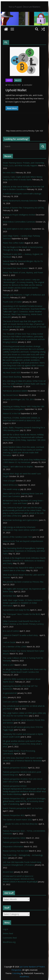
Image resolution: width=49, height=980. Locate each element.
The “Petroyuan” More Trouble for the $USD (22, 614)
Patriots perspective (11, 842)
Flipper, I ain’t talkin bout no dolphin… (19, 467)
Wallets (18, 80)
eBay (5, 697)
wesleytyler (28, 85)
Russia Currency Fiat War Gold (16, 851)
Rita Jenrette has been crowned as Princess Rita (23, 582)
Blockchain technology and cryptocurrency (21, 520)
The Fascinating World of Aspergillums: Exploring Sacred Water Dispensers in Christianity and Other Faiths (24, 551)
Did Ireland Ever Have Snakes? (16, 268)
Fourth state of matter (12, 302)
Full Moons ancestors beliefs (15, 391)
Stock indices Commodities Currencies (19, 222)
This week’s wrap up (11, 489)
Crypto (9, 80)
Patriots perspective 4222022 (15, 768)
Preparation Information (13, 847)
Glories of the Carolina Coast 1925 (17, 537)
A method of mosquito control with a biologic (22, 194)
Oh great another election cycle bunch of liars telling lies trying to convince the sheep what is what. (22, 744)
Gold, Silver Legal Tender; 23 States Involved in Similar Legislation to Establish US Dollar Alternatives (23, 603)
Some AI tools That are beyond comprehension (23, 541)
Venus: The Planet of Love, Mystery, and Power (23, 272)
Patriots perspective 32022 (14, 838)
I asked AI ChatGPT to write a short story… (21, 635)
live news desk (9, 173)
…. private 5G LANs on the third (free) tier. (20, 824)
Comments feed (10, 938)
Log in (5, 929)
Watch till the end (10, 485)
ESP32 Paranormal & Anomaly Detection (20, 201)
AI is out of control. (11, 631)
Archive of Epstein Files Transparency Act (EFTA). (24, 208)
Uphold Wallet (16, 90)
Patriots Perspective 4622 (14, 815)
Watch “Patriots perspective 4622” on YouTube (23, 808)
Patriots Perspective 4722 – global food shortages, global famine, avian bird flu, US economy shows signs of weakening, (24, 801)
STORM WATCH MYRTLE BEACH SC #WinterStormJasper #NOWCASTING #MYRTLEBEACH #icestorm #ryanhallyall (20, 879)
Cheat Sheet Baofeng (12, 377)
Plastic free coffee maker (13, 243)
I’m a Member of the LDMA (15, 647)
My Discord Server (11, 395)
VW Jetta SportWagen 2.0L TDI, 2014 (18, 399)
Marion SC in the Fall (12, 413)
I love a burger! (9, 481)
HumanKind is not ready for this (16, 610)
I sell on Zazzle (9, 642)
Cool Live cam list (10, 702)
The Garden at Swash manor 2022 (17, 820)
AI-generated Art (10, 693)
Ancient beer (8, 872)
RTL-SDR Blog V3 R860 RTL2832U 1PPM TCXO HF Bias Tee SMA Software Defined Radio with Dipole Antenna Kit (24, 384)
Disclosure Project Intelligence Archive (19, 215)
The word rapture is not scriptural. (17, 229)
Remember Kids (10, 596)
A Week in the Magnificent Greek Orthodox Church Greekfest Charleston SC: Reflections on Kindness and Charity (24, 561)
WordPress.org (9, 942)
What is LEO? (8, 665)
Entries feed (8, 933)
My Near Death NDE (12, 372)
